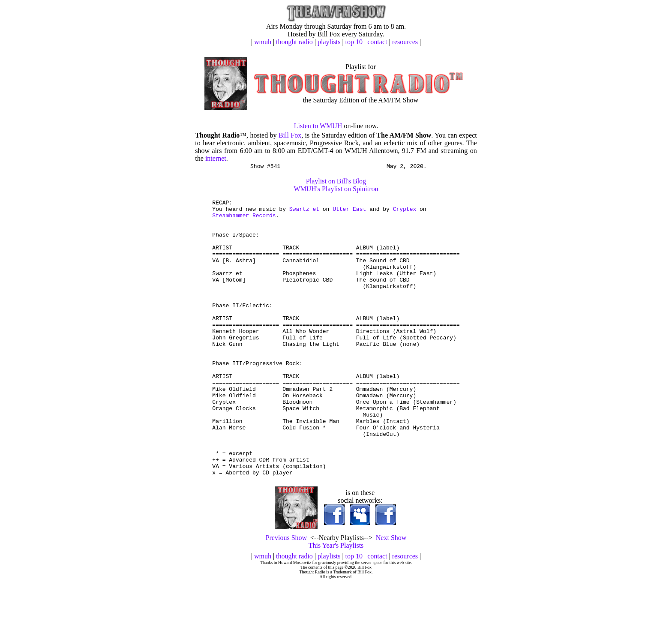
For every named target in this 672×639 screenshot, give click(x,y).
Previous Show (286, 594)
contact (377, 42)
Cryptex (405, 213)
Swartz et (304, 213)
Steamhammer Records (244, 220)
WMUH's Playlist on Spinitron (336, 190)
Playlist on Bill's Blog (336, 182)
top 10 (354, 42)
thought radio (294, 42)
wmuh (263, 42)
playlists (329, 42)
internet (216, 158)
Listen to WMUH (318, 126)
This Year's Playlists (336, 602)
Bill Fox (290, 135)
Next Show (391, 594)
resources (405, 42)
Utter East (349, 213)
